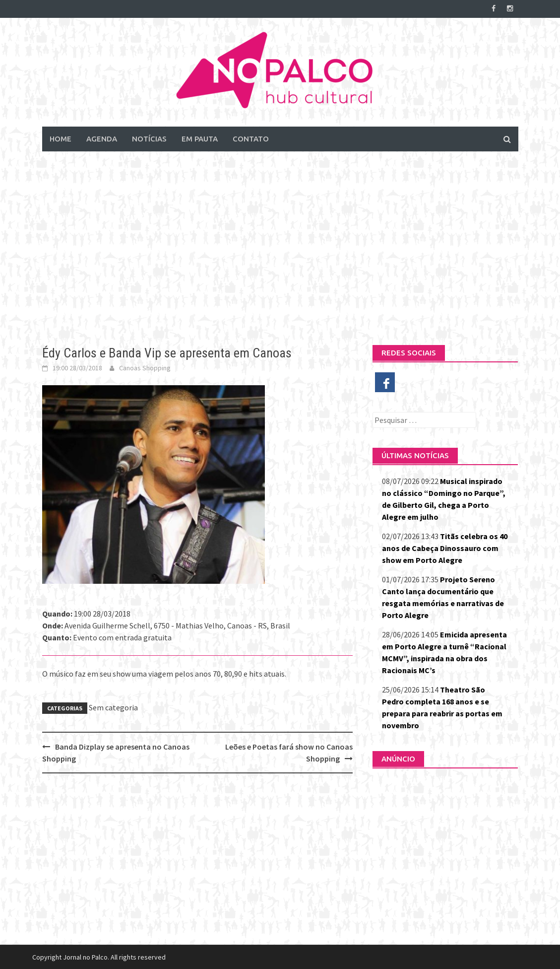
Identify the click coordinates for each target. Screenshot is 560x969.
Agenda (102, 138)
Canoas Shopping (145, 367)
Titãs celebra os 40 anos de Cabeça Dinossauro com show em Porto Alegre (445, 548)
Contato (251, 138)
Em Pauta (200, 138)
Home (61, 138)
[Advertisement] (280, 240)
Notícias (149, 138)
